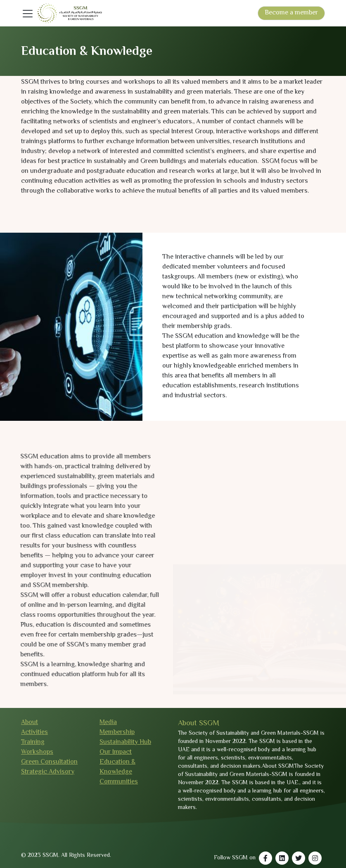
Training (33, 742)
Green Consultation (49, 762)
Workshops (37, 752)
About (30, 723)
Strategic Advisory (48, 772)
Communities (119, 782)
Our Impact (116, 752)
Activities (34, 732)
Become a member (291, 13)
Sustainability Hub (125, 742)
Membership (117, 732)
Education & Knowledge (117, 767)
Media (108, 723)
